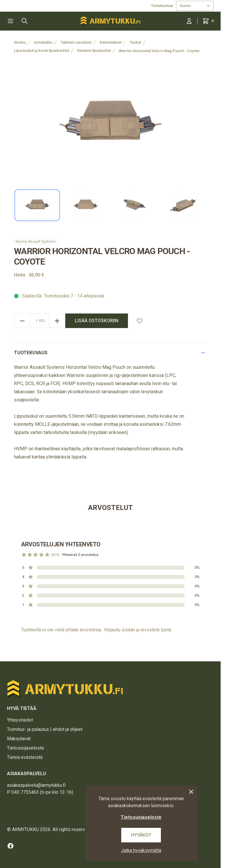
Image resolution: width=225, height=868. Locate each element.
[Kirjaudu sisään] (189, 21)
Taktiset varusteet (76, 42)
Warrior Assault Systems (36, 242)
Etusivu (20, 42)
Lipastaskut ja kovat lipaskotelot (42, 51)
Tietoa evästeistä (25, 757)
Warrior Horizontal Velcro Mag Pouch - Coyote (159, 51)
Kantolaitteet (111, 42)
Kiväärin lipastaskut (94, 51)
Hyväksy (141, 835)
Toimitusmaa (162, 6)
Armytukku (43, 42)
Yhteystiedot (20, 720)
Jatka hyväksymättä (141, 850)
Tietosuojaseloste (26, 748)
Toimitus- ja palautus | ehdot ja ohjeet (45, 729)
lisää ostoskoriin (97, 321)
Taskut (135, 42)
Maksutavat (19, 739)
